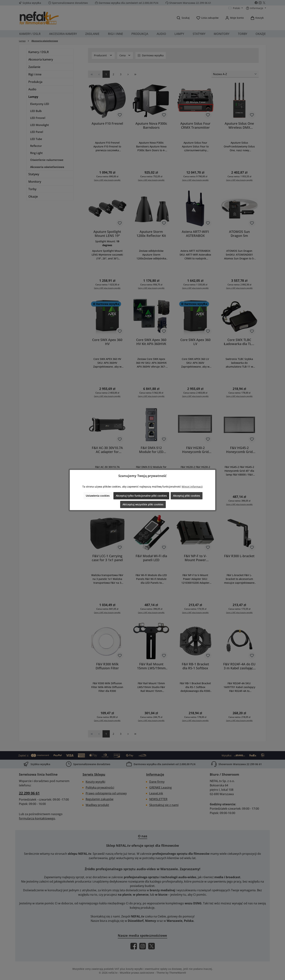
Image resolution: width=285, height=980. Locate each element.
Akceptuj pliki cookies (187, 496)
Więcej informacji (192, 487)
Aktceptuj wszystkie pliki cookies (143, 504)
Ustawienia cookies (98, 496)
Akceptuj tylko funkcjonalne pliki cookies (141, 496)
